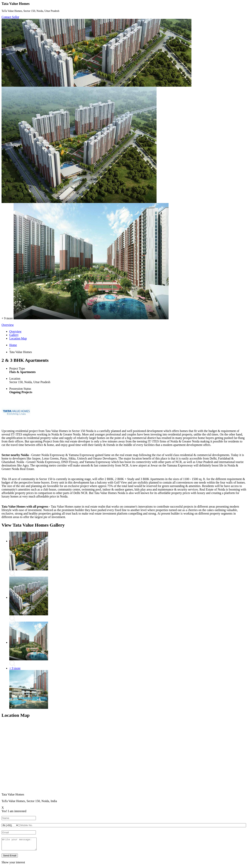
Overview (15, 331)
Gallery (14, 335)
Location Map (18, 338)
